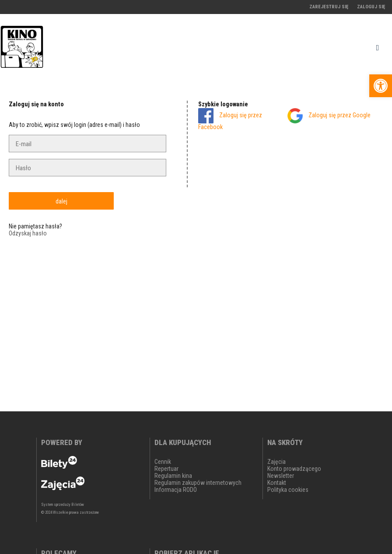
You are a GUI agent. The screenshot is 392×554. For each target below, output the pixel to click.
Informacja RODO (176, 490)
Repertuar (166, 469)
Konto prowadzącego (294, 469)
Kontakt (277, 483)
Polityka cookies (288, 490)
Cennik (163, 462)
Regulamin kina (173, 476)
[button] (381, 86)
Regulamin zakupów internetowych (198, 483)
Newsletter (281, 476)
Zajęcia (276, 462)
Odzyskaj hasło (28, 233)
